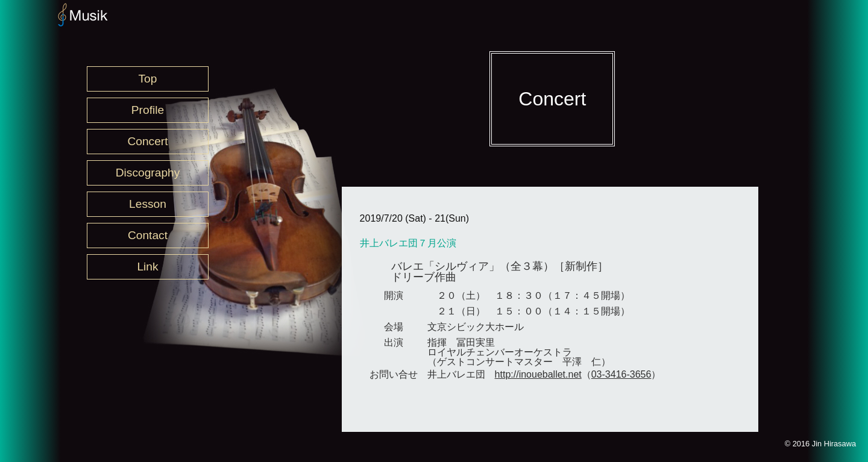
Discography (148, 173)
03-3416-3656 (621, 374)
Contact (148, 235)
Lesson (148, 204)
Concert (147, 141)
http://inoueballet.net (538, 374)
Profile (148, 110)
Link (147, 267)
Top (148, 79)
